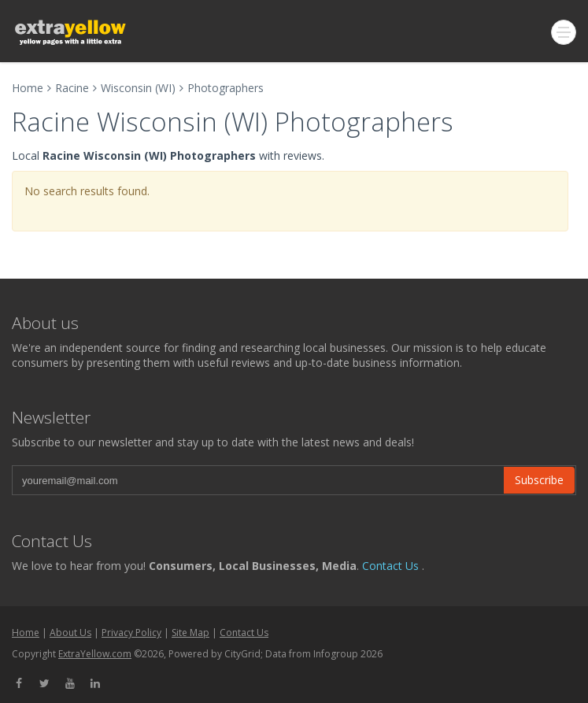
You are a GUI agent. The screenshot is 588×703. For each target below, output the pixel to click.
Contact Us (390, 566)
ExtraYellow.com (95, 654)
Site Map (190, 633)
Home (28, 88)
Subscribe (539, 480)
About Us (70, 633)
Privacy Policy (131, 633)
